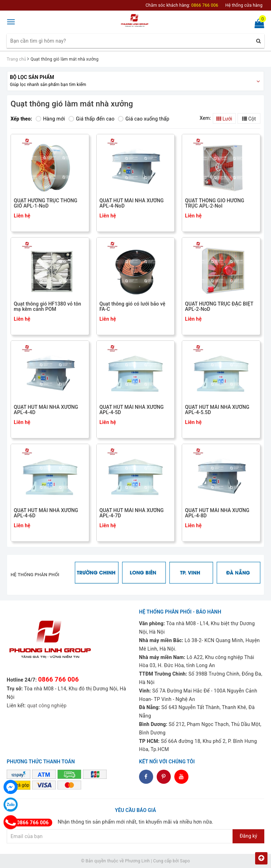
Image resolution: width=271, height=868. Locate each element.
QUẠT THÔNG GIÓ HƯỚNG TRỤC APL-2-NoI (215, 203)
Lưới (224, 119)
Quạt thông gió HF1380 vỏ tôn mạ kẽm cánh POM (47, 307)
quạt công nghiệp (47, 706)
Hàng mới (50, 119)
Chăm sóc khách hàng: (182, 5)
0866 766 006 (58, 679)
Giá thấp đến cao (91, 119)
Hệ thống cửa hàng (244, 5)
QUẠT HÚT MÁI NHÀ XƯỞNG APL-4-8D (217, 513)
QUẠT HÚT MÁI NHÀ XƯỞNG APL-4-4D (46, 410)
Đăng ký (248, 836)
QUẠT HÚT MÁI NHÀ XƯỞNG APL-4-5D (132, 410)
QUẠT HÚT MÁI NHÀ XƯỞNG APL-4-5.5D (217, 410)
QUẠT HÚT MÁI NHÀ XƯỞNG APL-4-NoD (132, 203)
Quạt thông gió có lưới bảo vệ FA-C (133, 307)
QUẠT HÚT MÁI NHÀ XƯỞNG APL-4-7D (132, 513)
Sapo (185, 861)
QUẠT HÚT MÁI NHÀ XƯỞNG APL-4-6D (46, 513)
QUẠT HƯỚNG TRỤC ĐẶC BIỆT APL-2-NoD (219, 307)
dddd (164, 777)
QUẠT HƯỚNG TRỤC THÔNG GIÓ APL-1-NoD (46, 203)
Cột (249, 119)
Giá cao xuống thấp (143, 119)
